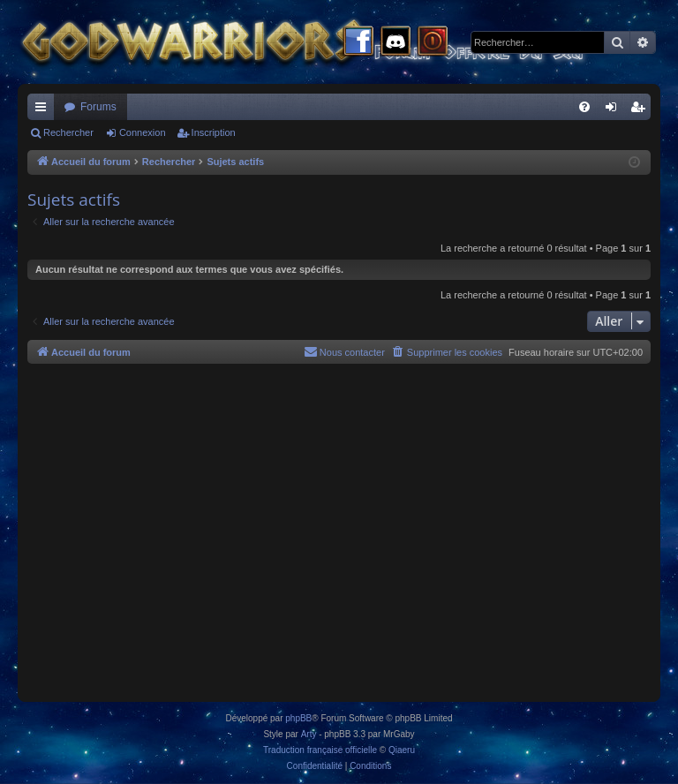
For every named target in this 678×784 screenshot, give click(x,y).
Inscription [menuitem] (641, 110)
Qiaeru (402, 750)
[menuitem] (584, 107)
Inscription (214, 132)
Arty (309, 734)
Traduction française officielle (320, 750)
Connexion (143, 132)
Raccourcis (44, 110)
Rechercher (68, 132)
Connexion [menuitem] (615, 110)
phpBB (298, 718)
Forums (98, 107)
